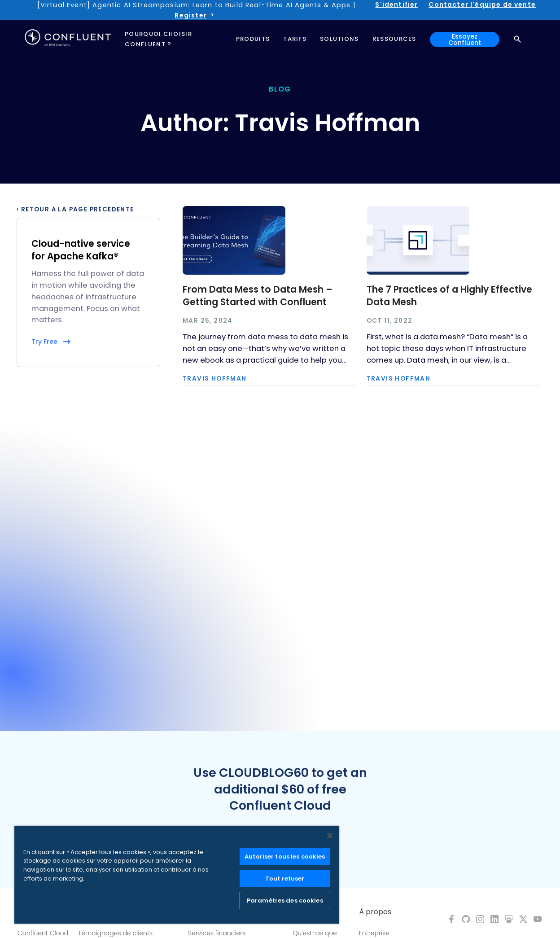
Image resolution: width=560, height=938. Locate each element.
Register (190, 15)
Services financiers (217, 933)
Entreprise (374, 933)
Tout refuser (285, 879)
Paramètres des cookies (285, 901)
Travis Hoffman (215, 379)
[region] (177, 875)
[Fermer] (330, 836)
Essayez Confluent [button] (465, 39)
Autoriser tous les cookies (285, 857)
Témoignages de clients (115, 933)
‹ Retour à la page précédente (75, 210)
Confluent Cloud (43, 933)
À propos (375, 912)
